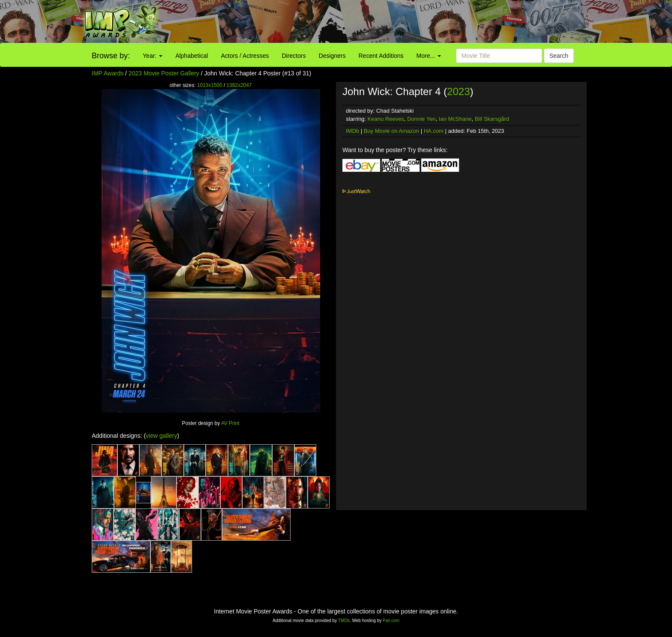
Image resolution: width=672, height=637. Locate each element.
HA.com (434, 131)
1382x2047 (239, 85)
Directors (294, 56)
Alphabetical (192, 56)
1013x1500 (210, 85)
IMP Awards (108, 73)
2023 (458, 91)
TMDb (344, 621)
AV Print (230, 423)
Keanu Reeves (386, 119)
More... (429, 56)
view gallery (161, 436)
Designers (332, 56)
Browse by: (111, 56)
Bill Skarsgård (492, 119)
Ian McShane (455, 119)
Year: (153, 56)
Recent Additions (381, 56)
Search (559, 56)
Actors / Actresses (245, 56)
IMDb (352, 131)
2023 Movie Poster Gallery (164, 73)
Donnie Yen (421, 119)
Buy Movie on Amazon (391, 131)
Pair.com (391, 621)
